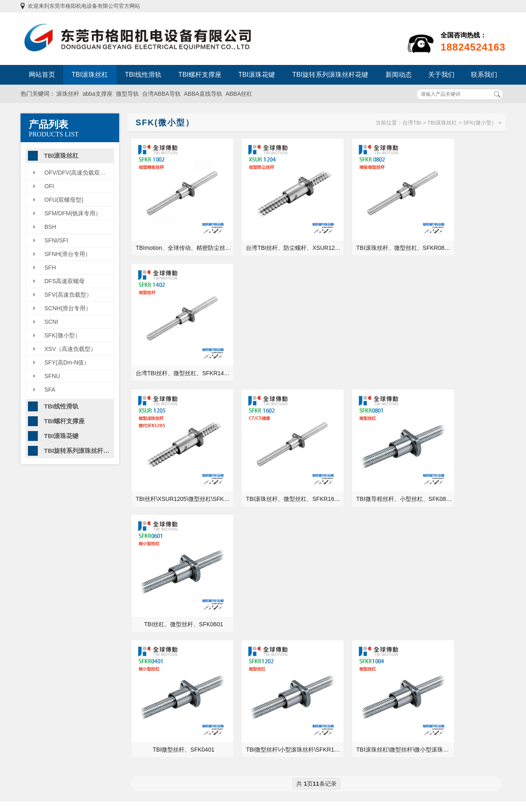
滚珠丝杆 (68, 94)
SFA (50, 390)
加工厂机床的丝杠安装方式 (411, 591)
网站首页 (42, 75)
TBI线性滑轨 (143, 75)
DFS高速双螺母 (65, 281)
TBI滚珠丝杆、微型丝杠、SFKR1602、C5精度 (271, 342)
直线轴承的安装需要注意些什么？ (419, 568)
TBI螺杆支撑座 (200, 75)
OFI (49, 186)
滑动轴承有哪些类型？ (152, 556)
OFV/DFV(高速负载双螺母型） (79, 173)
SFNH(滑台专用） (68, 254)
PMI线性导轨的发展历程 (155, 602)
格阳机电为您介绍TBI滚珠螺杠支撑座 (168, 568)
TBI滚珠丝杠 (90, 75)
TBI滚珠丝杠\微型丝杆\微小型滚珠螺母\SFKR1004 (366, 452)
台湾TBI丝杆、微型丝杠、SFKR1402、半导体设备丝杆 (460, 232)
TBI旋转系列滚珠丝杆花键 (330, 75)
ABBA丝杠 (239, 94)
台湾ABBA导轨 (161, 94)
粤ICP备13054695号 (356, 748)
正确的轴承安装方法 (402, 545)
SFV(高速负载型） (68, 295)
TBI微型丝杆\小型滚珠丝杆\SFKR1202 (271, 452)
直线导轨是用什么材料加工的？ (164, 579)
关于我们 (441, 75)
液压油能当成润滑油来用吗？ (413, 602)
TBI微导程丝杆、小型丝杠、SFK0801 (366, 342)
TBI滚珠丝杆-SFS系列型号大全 (164, 591)
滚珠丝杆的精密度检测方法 (411, 614)
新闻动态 (399, 75)
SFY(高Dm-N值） (67, 362)
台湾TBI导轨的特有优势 (154, 625)
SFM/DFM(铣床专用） (73, 213)
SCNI (51, 322)
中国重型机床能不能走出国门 (161, 545)
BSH (50, 227)
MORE (241, 524)
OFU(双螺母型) (64, 200)
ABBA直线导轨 (203, 94)
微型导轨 (127, 94)
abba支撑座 (98, 94)
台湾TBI (412, 123)
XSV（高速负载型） (70, 349)
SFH (50, 268)
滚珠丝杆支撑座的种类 (405, 579)
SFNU (52, 376)
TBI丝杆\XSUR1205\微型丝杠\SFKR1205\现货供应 (177, 342)
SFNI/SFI (56, 240)
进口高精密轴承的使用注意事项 (416, 556)
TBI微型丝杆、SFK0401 (175, 452)
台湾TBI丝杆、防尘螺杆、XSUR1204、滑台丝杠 (271, 232)
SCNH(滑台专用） (68, 308)
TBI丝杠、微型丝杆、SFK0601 (459, 342)
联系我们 (484, 75)
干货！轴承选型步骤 (402, 625)
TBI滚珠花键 (257, 75)
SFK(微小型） (62, 335)
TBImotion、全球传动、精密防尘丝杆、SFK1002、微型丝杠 (177, 232)
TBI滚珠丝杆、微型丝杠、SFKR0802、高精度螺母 (366, 232)
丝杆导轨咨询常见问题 (152, 614)
